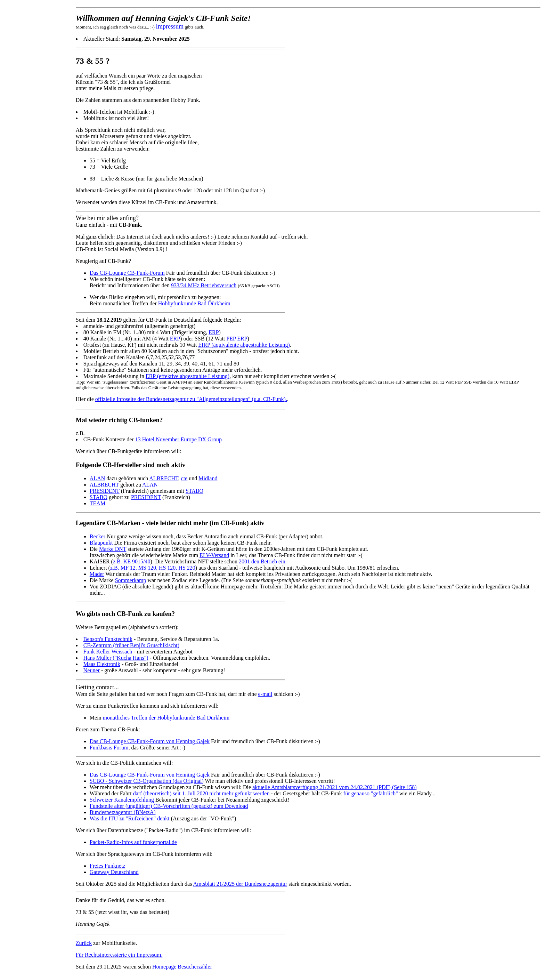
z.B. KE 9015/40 (132, 561)
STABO (194, 491)
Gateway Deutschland (114, 872)
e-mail (265, 694)
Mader (97, 574)
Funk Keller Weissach (108, 652)
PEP (231, 339)
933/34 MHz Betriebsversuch (204, 285)
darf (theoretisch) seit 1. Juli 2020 (171, 793)
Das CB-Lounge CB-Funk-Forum (127, 273)
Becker (97, 536)
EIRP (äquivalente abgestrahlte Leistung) (244, 345)
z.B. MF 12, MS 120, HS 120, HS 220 (153, 568)
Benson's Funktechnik (108, 639)
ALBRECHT (164, 478)
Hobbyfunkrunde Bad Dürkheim (194, 303)
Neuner (92, 670)
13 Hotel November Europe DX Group (178, 439)
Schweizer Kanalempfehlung (122, 800)
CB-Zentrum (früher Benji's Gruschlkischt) (131, 645)
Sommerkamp (131, 580)
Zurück (84, 943)
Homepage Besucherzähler (182, 967)
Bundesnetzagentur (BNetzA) (123, 812)
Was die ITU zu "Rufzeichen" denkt (130, 818)
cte (184, 478)
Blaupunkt (101, 543)
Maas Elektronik (102, 664)
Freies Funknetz (108, 866)
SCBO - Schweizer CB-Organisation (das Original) (147, 781)
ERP (214, 332)
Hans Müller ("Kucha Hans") (116, 658)
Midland (208, 478)
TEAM (97, 503)
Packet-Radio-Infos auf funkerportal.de (133, 842)
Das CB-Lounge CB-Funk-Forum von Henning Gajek (150, 741)
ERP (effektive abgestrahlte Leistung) (188, 376)
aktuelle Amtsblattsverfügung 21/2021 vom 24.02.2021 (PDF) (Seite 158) (334, 787)
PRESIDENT (105, 491)
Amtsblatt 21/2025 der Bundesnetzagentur (240, 884)
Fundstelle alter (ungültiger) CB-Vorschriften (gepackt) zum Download (169, 806)
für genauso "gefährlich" (371, 793)
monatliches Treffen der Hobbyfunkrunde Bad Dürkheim (166, 718)
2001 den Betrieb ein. (263, 561)
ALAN (97, 478)
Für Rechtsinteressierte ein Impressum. (119, 955)
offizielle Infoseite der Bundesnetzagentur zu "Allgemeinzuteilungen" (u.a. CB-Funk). (191, 399)
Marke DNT (113, 549)
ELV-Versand (214, 555)
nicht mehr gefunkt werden (240, 793)
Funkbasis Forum (109, 748)
